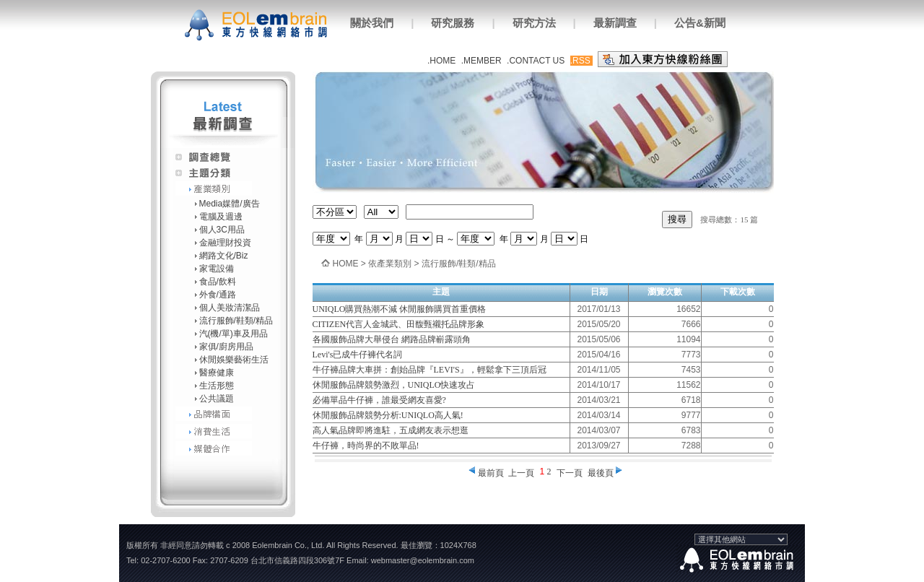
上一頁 (521, 473)
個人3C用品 (222, 230)
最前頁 (491, 473)
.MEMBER (481, 61)
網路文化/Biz (224, 256)
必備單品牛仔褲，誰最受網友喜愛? (379, 400)
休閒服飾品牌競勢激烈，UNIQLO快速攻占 (394, 385)
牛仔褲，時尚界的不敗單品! (366, 446)
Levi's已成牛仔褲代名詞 (358, 355)
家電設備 (217, 269)
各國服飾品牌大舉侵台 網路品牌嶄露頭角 (392, 339)
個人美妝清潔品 (230, 308)
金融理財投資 (225, 243)
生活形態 (217, 386)
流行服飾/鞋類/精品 (236, 321)
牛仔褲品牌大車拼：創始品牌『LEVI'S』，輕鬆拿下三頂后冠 (430, 370)
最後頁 (601, 473)
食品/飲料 (218, 282)
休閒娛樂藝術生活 (234, 360)
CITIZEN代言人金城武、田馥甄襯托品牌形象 (399, 324)
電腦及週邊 (221, 217)
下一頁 (570, 473)
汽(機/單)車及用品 (234, 334)
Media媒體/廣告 (230, 204)
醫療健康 (217, 373)
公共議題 (217, 399)
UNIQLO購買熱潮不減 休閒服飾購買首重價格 (400, 309)
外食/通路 (218, 295)
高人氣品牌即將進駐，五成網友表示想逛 (391, 430)
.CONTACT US (536, 61)
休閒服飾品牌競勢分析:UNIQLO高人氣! (388, 415)
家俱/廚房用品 (226, 347)
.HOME (441, 61)
